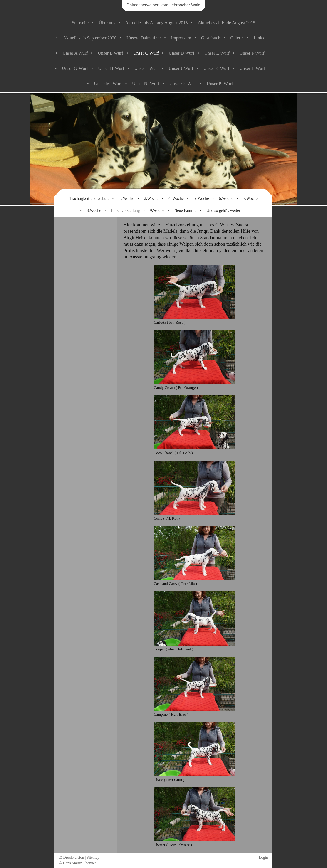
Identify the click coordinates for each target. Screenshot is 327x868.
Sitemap (93, 857)
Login (263, 857)
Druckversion (72, 857)
